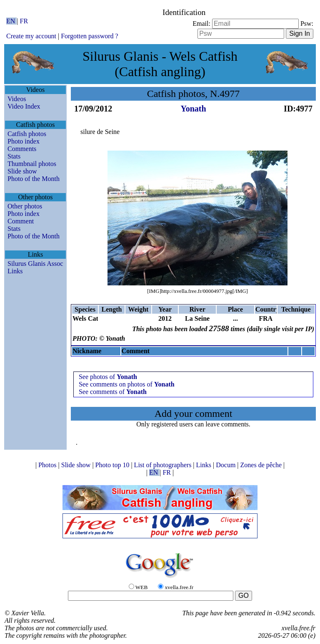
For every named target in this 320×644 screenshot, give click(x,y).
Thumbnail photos (32, 164)
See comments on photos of (127, 384)
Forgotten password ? (89, 36)
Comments (22, 149)
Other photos (25, 206)
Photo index (24, 141)
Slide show (22, 171)
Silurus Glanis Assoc (35, 264)
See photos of (108, 377)
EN (11, 21)
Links (15, 271)
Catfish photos (27, 134)
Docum (226, 465)
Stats (14, 156)
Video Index (24, 106)
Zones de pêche (262, 465)
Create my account (31, 36)
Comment (21, 221)
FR (24, 21)
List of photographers (164, 465)
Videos (17, 99)
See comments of (113, 392)
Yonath (193, 109)
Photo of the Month (34, 179)
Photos (48, 465)
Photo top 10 (113, 465)
